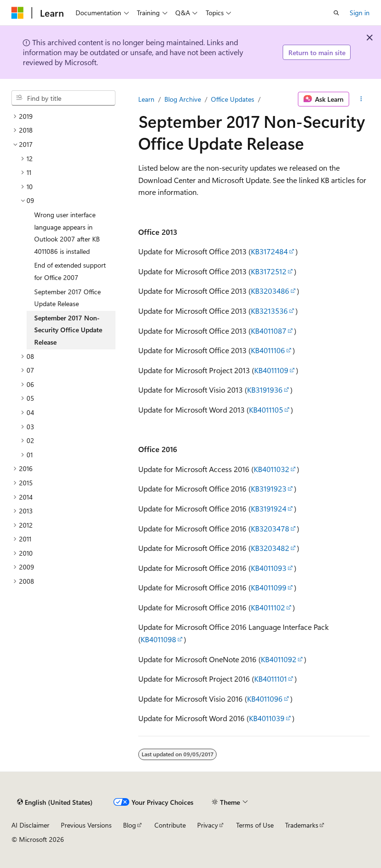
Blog (129, 825)
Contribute (170, 825)
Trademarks (302, 825)
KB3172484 (269, 251)
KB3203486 (270, 291)
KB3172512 (269, 271)
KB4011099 (269, 587)
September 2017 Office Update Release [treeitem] (67, 298)
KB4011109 (271, 370)
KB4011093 (269, 568)
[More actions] (361, 99)
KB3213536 (269, 311)
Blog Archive (183, 99)
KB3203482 (270, 548)
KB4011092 (279, 659)
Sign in (360, 13)
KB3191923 (269, 488)
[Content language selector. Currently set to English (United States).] (55, 802)
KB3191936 (265, 390)
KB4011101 (271, 679)
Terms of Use (255, 825)
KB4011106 (268, 350)
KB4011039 (267, 718)
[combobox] (63, 98)
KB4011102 (268, 607)
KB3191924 (269, 508)
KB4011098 (158, 639)
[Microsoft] (18, 13)
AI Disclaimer (30, 825)
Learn (146, 99)
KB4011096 (265, 699)
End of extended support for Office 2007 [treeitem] (70, 271)
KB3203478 (270, 528)
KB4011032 (271, 469)
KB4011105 (266, 410)
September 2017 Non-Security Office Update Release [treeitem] (68, 330)
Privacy (208, 825)
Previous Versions (86, 825)
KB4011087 (269, 331)
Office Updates (233, 99)
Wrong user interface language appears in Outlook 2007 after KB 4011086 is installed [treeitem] (67, 233)
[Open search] (336, 13)
